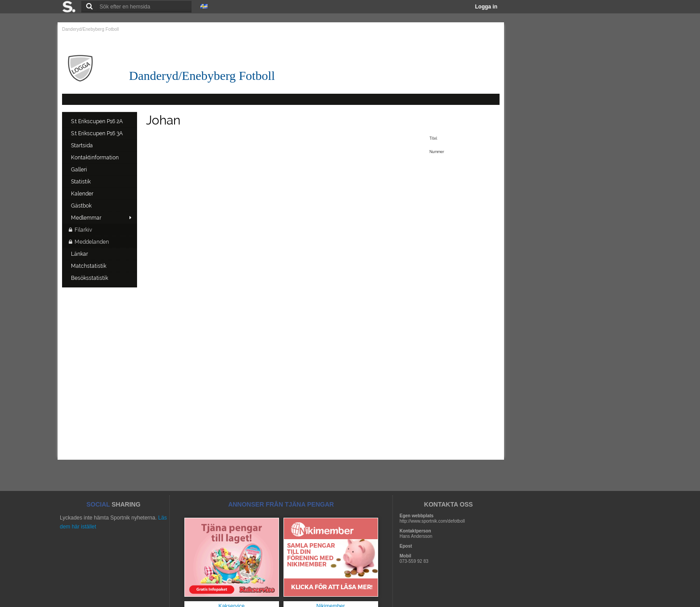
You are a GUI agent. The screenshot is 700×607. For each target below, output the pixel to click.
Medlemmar (86, 218)
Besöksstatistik (90, 278)
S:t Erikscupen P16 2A (98, 121)
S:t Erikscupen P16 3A (98, 133)
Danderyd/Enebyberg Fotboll (90, 29)
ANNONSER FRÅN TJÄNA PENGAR (281, 504)
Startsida (83, 146)
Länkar (80, 254)
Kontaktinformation (96, 158)
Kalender (83, 194)
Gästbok (82, 206)
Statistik (81, 182)
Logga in (486, 7)
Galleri (80, 170)
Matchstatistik (89, 266)
